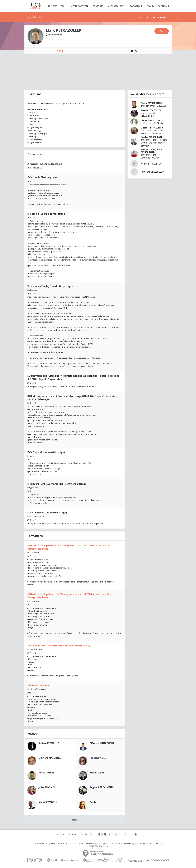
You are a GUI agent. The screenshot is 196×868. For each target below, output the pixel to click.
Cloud (150, 6)
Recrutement (71, 844)
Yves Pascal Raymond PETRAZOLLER (152, 151)
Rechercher (36, 17)
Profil (60, 51)
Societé (80, 844)
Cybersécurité (116, 6)
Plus (74, 819)
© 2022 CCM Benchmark (98, 846)
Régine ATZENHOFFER (102, 787)
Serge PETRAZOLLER (151, 110)
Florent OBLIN (46, 773)
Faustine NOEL (98, 758)
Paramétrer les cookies (113, 844)
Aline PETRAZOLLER (150, 120)
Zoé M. (93, 802)
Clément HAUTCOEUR (102, 743)
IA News (53, 6)
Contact (53, 844)
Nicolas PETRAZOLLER (152, 137)
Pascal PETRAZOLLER (151, 103)
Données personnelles (94, 844)
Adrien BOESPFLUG (49, 743)
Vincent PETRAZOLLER (152, 128)
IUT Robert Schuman (39, 685)
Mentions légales (130, 844)
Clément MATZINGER (50, 758)
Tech (63, 6)
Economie (164, 6)
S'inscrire (144, 17)
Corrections (157, 844)
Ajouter (163, 31)
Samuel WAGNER (48, 802)
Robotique (136, 6)
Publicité (61, 844)
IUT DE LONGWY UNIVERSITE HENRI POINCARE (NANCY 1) (59, 646)
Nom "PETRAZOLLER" (151, 164)
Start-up (98, 6)
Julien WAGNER (47, 787)
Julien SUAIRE (97, 773)
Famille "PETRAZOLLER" (152, 172)
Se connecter (160, 17)
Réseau (134, 51)
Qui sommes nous (41, 844)
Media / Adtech (79, 6)
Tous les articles (145, 844)
